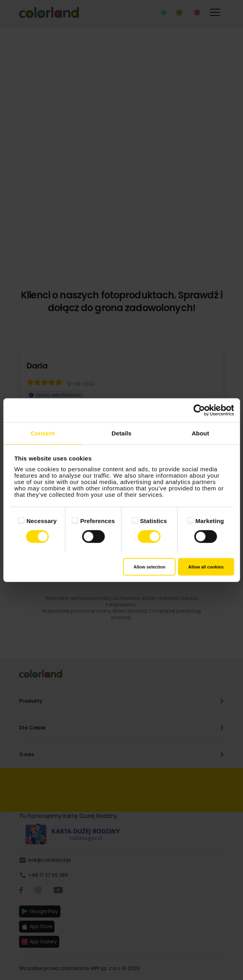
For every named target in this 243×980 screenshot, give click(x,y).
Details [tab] (122, 433)
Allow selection (150, 566)
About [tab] (200, 433)
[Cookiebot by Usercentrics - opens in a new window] (199, 410)
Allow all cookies (206, 566)
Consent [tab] (43, 433)
